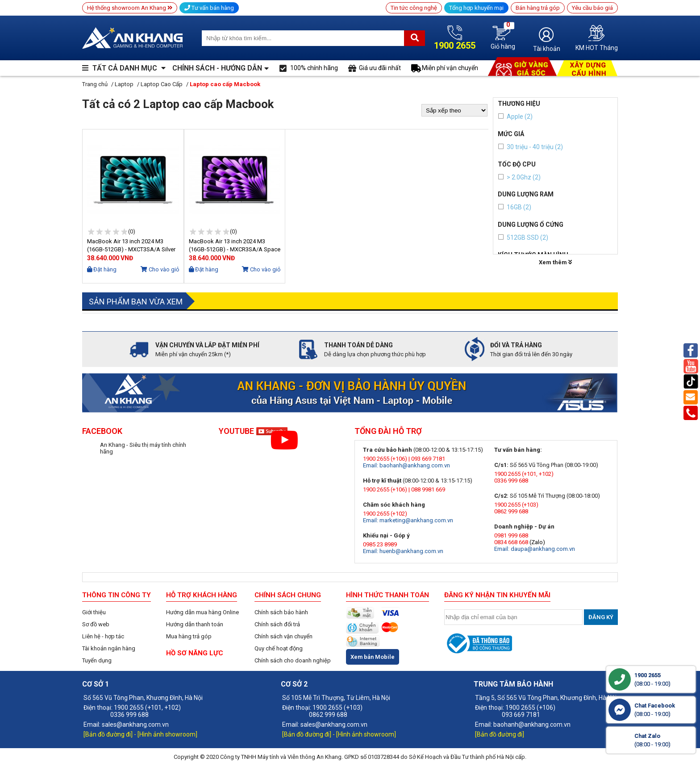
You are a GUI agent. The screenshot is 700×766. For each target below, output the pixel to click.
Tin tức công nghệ (414, 8)
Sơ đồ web (96, 624)
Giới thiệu (94, 612)
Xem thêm (555, 262)
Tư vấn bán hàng (209, 8)
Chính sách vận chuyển (283, 636)
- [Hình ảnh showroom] (166, 734)
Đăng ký (601, 617)
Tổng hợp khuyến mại (476, 8)
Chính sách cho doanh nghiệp (293, 660)
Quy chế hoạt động (279, 648)
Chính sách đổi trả (277, 624)
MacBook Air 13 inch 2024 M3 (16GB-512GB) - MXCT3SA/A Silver (131, 245)
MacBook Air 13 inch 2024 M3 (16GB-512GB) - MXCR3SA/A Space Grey (235, 246)
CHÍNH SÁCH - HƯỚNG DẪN (217, 68)
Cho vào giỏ (160, 269)
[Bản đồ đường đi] (109, 734)
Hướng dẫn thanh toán (195, 624)
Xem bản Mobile (373, 657)
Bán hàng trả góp (538, 8)
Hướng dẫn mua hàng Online (202, 612)
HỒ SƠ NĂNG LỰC (195, 653)
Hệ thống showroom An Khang (130, 8)
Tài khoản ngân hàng (109, 648)
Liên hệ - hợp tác (103, 636)
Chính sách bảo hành (281, 612)
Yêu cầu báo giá (592, 8)
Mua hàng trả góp (189, 636)
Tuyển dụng (97, 660)
